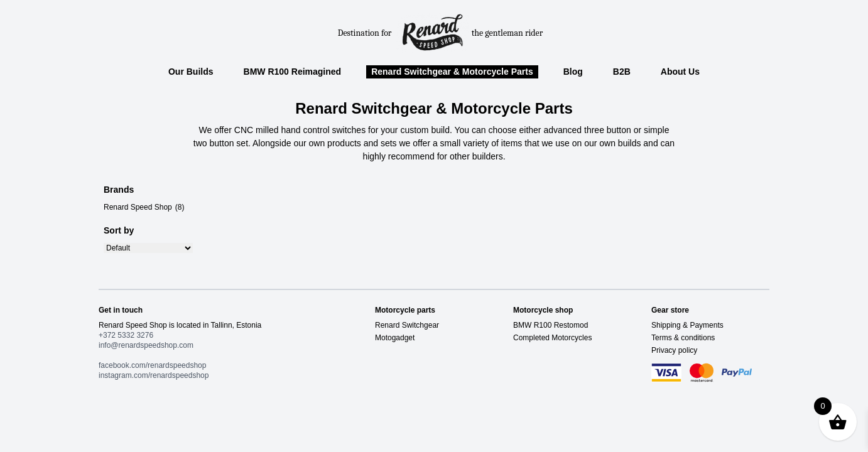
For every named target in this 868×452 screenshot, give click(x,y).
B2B (622, 72)
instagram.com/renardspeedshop (154, 375)
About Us (680, 72)
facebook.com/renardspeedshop (152, 365)
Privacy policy (674, 350)
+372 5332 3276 (126, 335)
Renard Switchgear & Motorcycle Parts (452, 72)
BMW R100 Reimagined (293, 72)
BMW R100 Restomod (551, 325)
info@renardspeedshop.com (146, 345)
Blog (573, 72)
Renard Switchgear (407, 325)
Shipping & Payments (687, 325)
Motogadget (395, 338)
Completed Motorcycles (552, 338)
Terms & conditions (683, 338)
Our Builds (191, 72)
